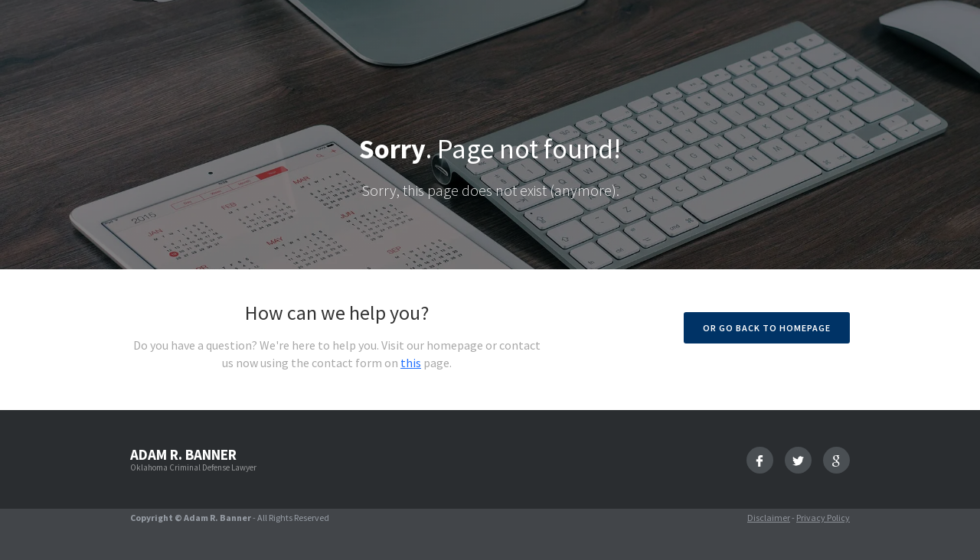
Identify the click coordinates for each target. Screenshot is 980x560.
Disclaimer (769, 518)
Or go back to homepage (767, 328)
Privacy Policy (823, 518)
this (411, 363)
